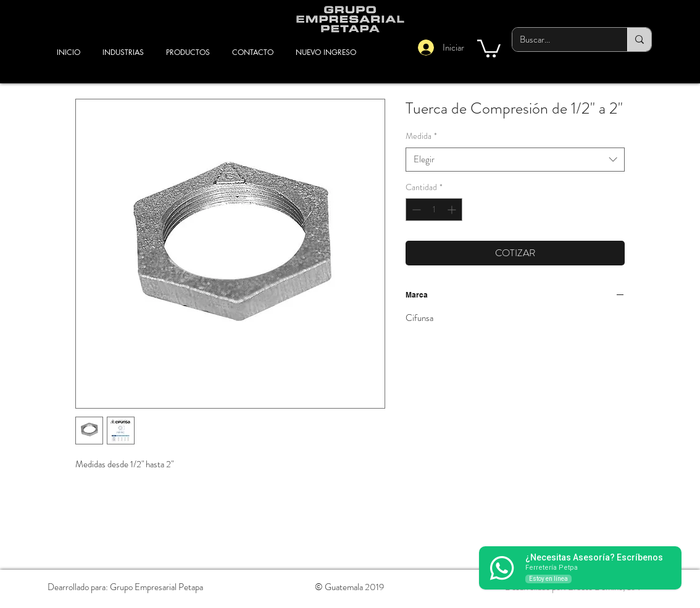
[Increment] (453, 210)
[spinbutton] (434, 210)
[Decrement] (415, 210)
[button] (489, 48)
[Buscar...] (560, 40)
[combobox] (515, 160)
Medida (421, 136)
